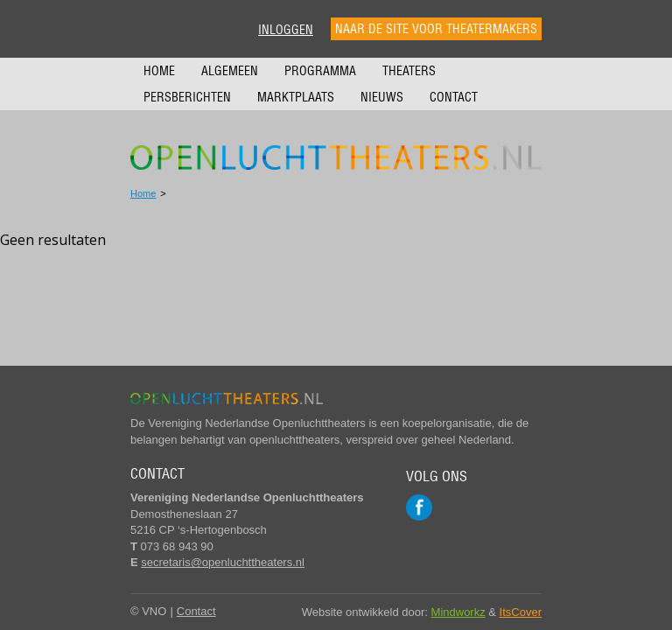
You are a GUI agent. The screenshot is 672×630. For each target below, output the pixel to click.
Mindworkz (458, 612)
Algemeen (230, 71)
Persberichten (187, 97)
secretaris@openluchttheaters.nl (223, 562)
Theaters (409, 71)
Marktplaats (296, 97)
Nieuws (382, 97)
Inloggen (286, 30)
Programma (320, 71)
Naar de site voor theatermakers (436, 29)
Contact (454, 97)
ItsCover (521, 612)
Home (159, 71)
